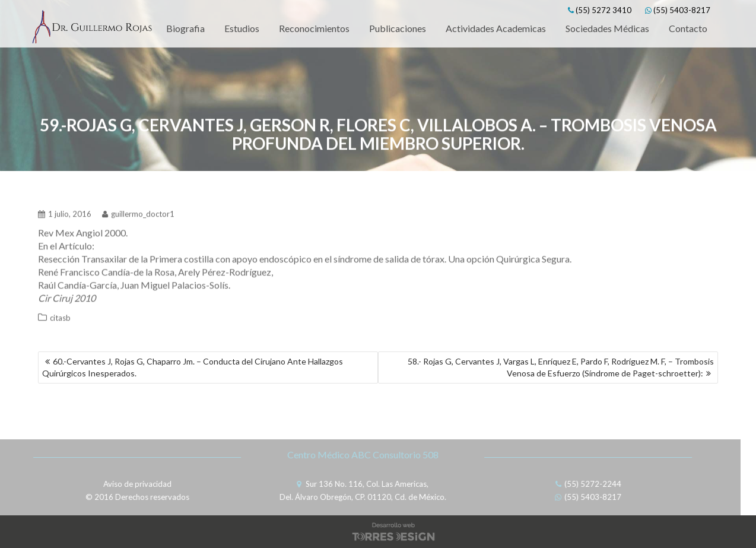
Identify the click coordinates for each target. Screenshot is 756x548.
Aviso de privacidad (134, 484)
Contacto (688, 28)
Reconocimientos (314, 28)
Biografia (185, 28)
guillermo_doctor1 (138, 211)
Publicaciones (398, 28)
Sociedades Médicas (607, 28)
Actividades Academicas (496, 28)
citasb (60, 315)
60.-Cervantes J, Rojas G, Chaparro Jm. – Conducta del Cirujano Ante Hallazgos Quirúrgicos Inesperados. (193, 367)
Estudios (242, 28)
